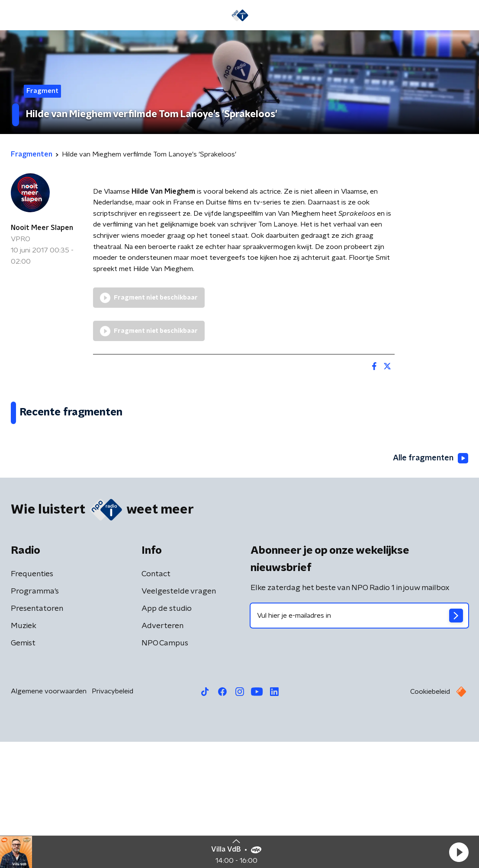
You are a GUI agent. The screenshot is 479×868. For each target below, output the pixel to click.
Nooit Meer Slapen (42, 228)
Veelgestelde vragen (179, 718)
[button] (459, 852)
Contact (156, 700)
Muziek (24, 752)
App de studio (167, 735)
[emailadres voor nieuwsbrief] (360, 742)
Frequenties (32, 700)
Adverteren (162, 752)
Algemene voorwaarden (49, 817)
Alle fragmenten (431, 584)
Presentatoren (37, 735)
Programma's (35, 718)
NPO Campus (165, 769)
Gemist (23, 769)
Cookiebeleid (430, 818)
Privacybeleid (113, 817)
